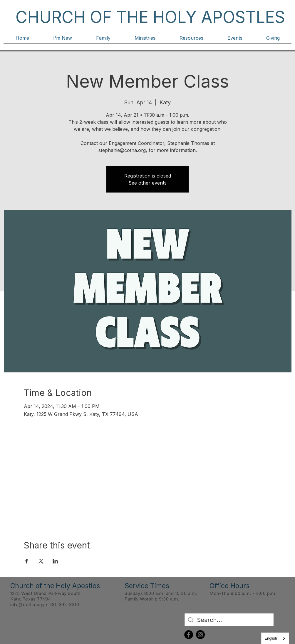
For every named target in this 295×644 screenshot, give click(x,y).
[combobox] (275, 638)
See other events (147, 183)
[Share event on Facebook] (27, 561)
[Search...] (229, 620)
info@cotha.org (27, 604)
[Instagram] (200, 635)
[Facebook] (189, 635)
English (271, 638)
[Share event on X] (41, 561)
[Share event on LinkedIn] (55, 561)
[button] (63, 40)
